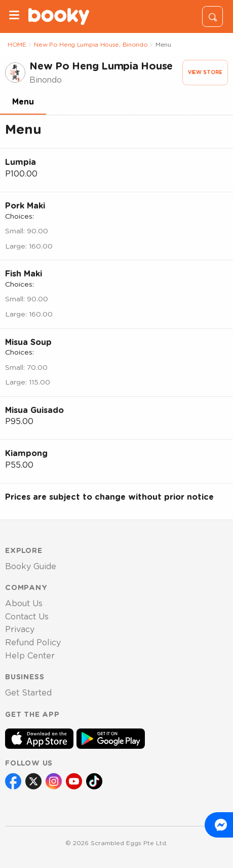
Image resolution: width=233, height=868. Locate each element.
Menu (23, 102)
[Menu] (14, 16)
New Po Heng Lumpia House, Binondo (91, 45)
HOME (17, 45)
